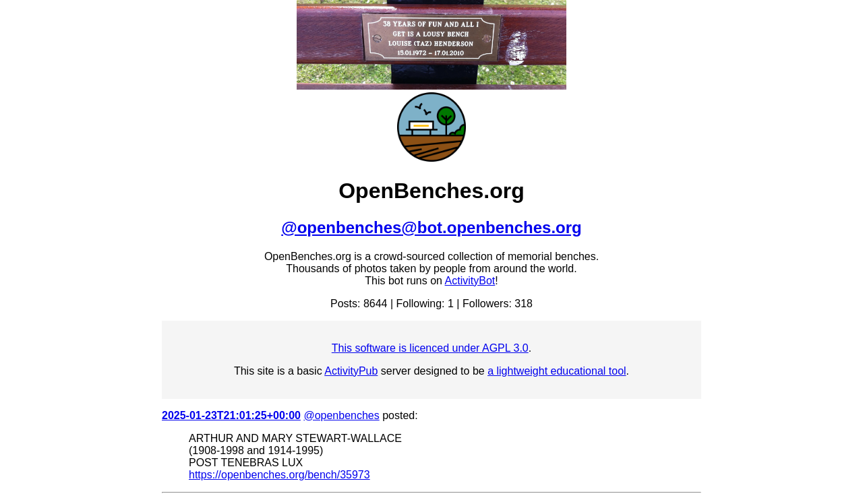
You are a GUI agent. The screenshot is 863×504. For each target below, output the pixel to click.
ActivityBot (470, 281)
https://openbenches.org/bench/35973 (279, 475)
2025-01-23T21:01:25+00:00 (231, 415)
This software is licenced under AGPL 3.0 (430, 348)
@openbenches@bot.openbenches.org (431, 227)
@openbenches (341, 415)
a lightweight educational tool (557, 371)
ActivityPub (351, 371)
